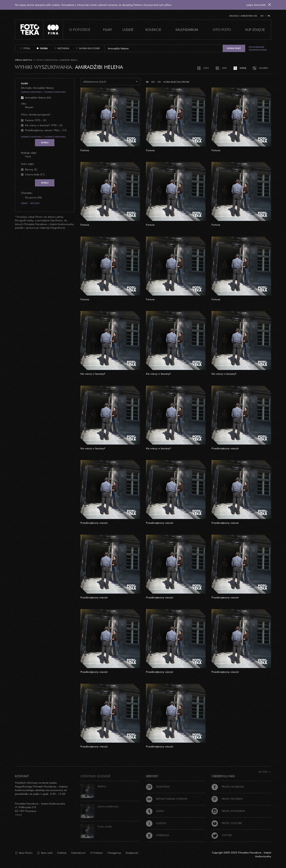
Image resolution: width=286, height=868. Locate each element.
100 (153, 82)
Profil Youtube (227, 823)
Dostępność (132, 853)
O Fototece (80, 30)
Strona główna (23, 60)
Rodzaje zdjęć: (29, 153)
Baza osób (45, 853)
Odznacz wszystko (55, 92)
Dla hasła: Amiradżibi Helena (37, 88)
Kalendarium (187, 30)
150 (159, 82)
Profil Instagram (228, 811)
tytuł (27, 48)
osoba (44, 48)
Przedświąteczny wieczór (225, 448)
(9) (36, 120)
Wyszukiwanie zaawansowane (258, 48)
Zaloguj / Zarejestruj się (243, 16)
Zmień (24, 203)
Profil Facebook (228, 787)
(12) (46, 130)
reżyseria (63, 48)
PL (269, 16)
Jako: (24, 103)
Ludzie (128, 30)
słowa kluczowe (89, 48)
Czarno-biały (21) (35, 174)
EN (262, 16)
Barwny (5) (31, 169)
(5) (44, 125)
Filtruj (45, 143)
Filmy (108, 30)
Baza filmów (24, 853)
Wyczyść (35, 203)
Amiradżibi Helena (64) (38, 98)
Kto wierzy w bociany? (93, 374)
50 (147, 82)
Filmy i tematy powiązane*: (36, 114)
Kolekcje (153, 30)
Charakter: (27, 193)
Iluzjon (156, 823)
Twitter (222, 835)
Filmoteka (158, 787)
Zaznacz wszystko (31, 92)
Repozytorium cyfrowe (167, 799)
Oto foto (222, 30)
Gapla (155, 811)
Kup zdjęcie (255, 30)
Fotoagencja (114, 853)
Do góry (265, 772)
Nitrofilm (157, 835)
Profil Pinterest (227, 799)
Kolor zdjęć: (28, 164)
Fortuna (85, 150)
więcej (18, 814)
